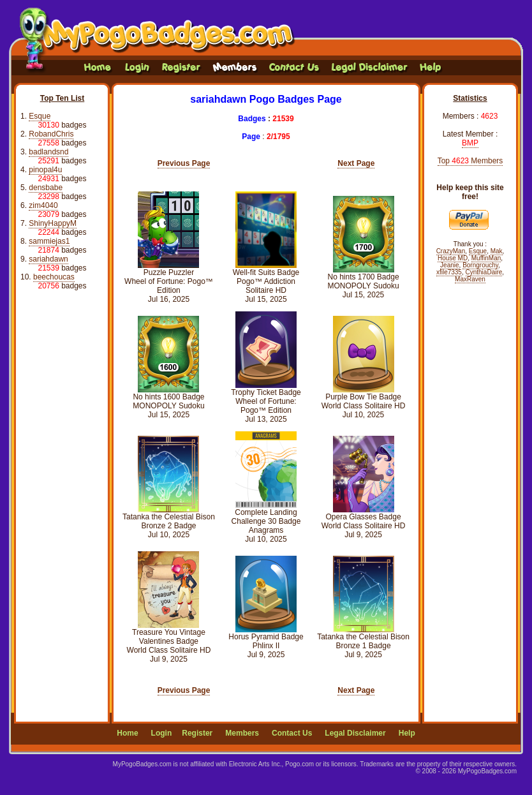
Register (197, 733)
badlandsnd (48, 152)
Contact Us (292, 733)
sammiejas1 (49, 241)
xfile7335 (449, 272)
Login (162, 733)
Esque (40, 116)
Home (127, 733)
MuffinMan (486, 258)
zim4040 (43, 205)
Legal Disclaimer (355, 733)
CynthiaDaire (484, 272)
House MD (453, 258)
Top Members (470, 161)
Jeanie (449, 265)
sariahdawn (48, 259)
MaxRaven (470, 279)
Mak (497, 251)
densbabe (46, 188)
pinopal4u (45, 170)
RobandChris (51, 134)
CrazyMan (451, 251)
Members (242, 733)
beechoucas (54, 277)
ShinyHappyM (53, 223)
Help (407, 733)
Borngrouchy (480, 265)
